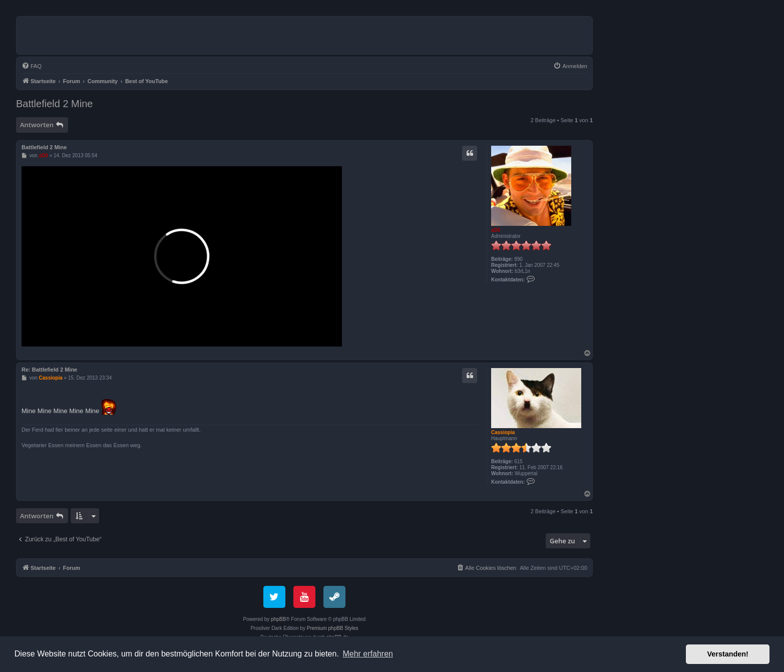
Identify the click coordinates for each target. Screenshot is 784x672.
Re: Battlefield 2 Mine (49, 370)
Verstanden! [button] (728, 654)
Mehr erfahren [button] (368, 654)
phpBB (278, 619)
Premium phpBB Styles (333, 628)
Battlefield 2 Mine (54, 104)
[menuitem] (32, 66)
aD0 (496, 230)
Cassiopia (503, 432)
